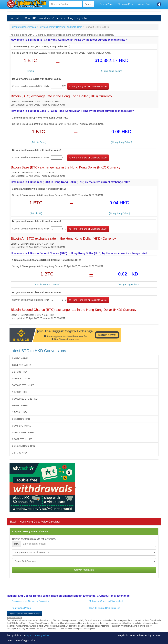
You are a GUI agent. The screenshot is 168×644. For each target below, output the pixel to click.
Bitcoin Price (106, 4)
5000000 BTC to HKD (23, 385)
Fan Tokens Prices (21, 608)
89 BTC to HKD (20, 358)
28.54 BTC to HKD (22, 365)
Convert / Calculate (84, 570)
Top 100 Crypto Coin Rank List (105, 608)
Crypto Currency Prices (37, 635)
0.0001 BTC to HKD (22, 439)
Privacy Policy (144, 635)
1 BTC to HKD (19, 372)
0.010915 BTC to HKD (24, 446)
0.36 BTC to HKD (21, 419)
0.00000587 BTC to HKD (25, 399)
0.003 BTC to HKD (22, 426)
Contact (157, 635)
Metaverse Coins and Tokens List (106, 601)
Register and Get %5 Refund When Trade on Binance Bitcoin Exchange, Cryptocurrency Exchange (68, 596)
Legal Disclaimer (127, 635)
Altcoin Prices (145, 4)
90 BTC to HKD (20, 405)
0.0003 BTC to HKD (22, 379)
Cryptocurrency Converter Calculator (30, 601)
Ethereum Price (126, 4)
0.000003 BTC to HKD (24, 432)
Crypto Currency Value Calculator (30, 531)
